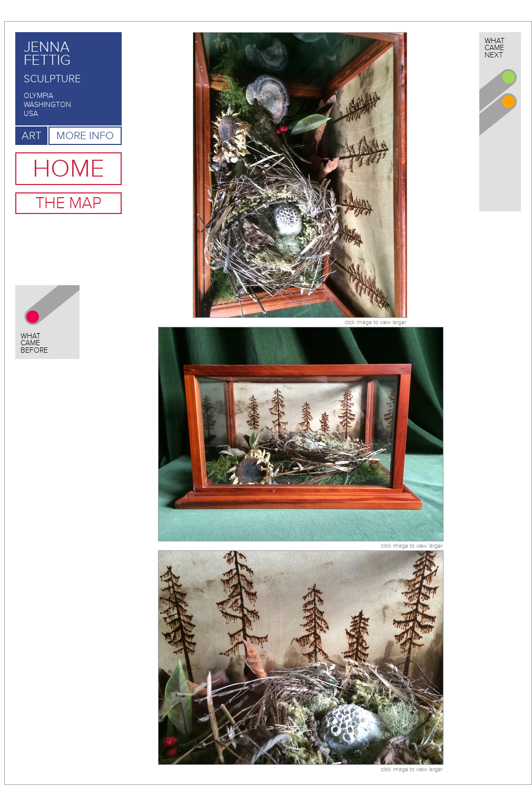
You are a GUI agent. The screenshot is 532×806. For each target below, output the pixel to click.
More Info (85, 136)
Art (32, 136)
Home (68, 169)
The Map (68, 203)
